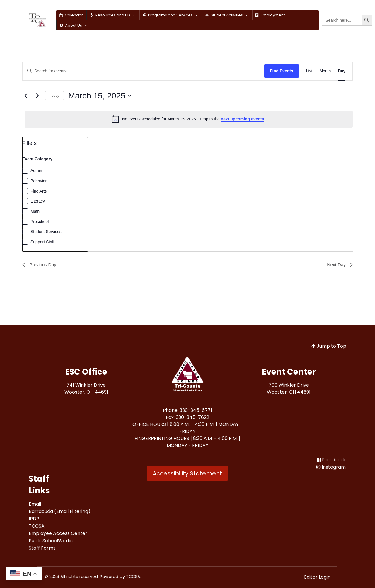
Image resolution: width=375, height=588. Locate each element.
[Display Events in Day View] (342, 71)
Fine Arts (39, 191)
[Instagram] (331, 467)
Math (35, 211)
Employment (273, 15)
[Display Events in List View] (309, 71)
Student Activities (230, 15)
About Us (76, 25)
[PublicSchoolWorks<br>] (51, 541)
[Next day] (37, 96)
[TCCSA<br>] (37, 526)
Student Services (46, 232)
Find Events (281, 71)
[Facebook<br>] (331, 460)
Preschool (40, 222)
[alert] (189, 119)
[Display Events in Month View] (325, 71)
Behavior (39, 181)
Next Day (340, 265)
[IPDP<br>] (34, 519)
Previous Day (40, 265)
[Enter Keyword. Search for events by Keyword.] (143, 71)
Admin (36, 171)
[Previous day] (26, 96)
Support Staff (42, 242)
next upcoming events (243, 119)
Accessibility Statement (187, 474)
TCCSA (133, 577)
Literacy (38, 201)
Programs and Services (173, 15)
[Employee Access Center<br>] (58, 534)
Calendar (74, 15)
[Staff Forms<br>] (42, 548)
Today (54, 96)
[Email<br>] (35, 504)
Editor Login (317, 577)
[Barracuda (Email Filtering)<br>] (60, 512)
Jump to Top (329, 346)
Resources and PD (115, 15)
